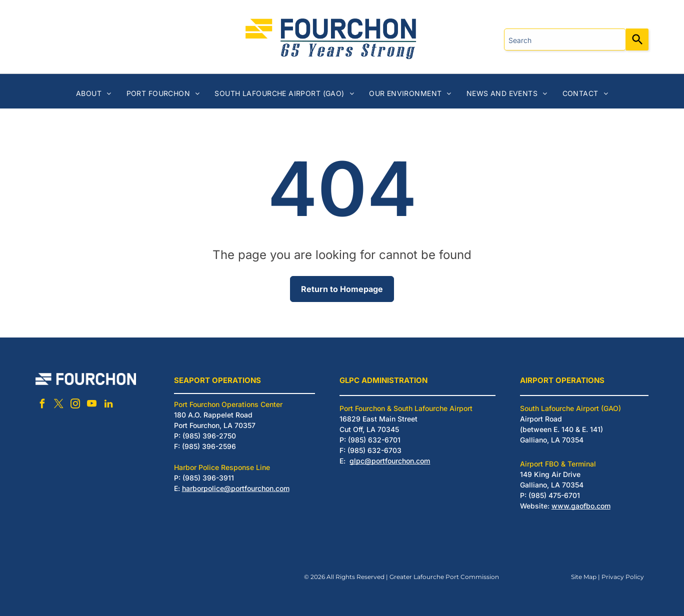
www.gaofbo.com (581, 506)
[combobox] (565, 39)
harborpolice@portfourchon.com (236, 488)
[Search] (637, 39)
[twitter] (59, 405)
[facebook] (42, 405)
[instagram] (75, 405)
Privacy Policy (623, 577)
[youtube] (92, 405)
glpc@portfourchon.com (390, 461)
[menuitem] (94, 93)
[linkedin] (108, 405)
